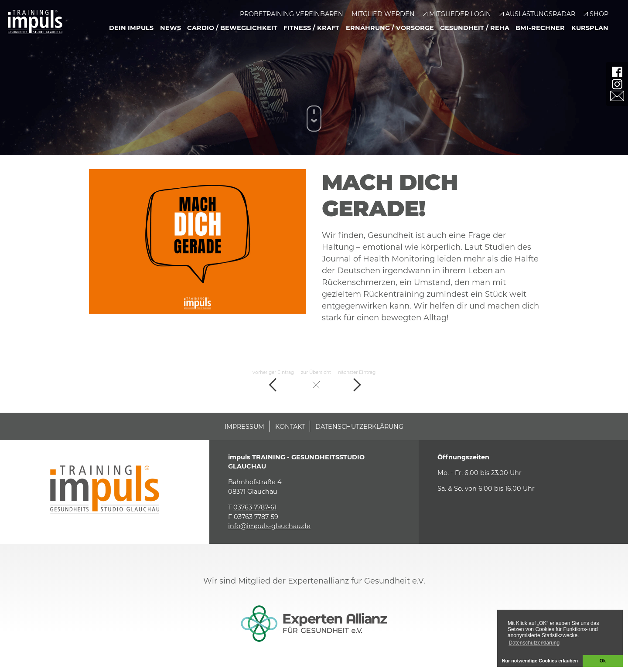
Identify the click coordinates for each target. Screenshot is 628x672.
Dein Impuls (131, 28)
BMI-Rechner (540, 28)
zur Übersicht (316, 382)
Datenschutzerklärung (359, 427)
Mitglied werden (383, 14)
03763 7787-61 (255, 507)
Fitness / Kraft (311, 28)
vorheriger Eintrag (273, 382)
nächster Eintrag (357, 382)
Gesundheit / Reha (475, 28)
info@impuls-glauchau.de (269, 526)
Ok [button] (603, 661)
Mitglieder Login (460, 14)
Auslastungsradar (540, 14)
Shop (599, 14)
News (171, 28)
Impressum (244, 427)
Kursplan (590, 28)
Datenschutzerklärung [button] (534, 643)
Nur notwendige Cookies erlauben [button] (540, 661)
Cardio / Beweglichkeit (232, 28)
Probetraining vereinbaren (292, 14)
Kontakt (290, 427)
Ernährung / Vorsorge (390, 28)
